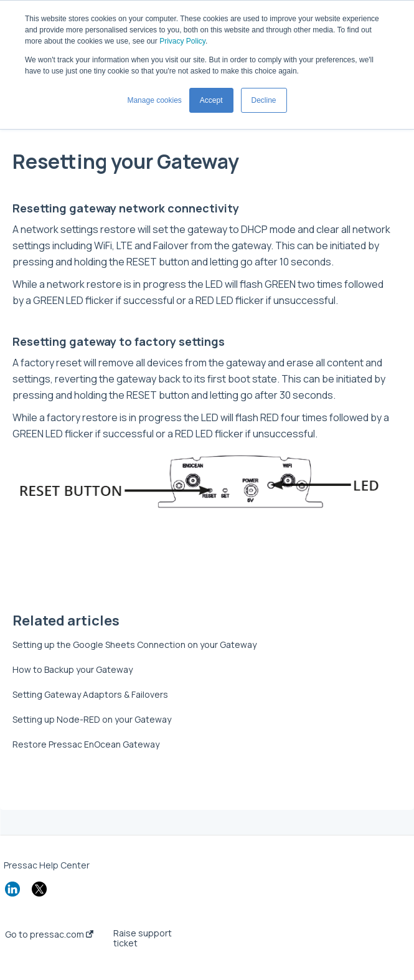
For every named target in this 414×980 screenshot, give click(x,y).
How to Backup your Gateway (73, 669)
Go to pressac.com (49, 935)
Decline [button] (264, 100)
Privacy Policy (182, 41)
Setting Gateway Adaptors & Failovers (90, 694)
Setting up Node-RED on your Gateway (92, 719)
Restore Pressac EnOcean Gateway (86, 744)
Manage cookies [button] (154, 100)
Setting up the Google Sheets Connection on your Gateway (134, 645)
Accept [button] (211, 100)
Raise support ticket (143, 938)
